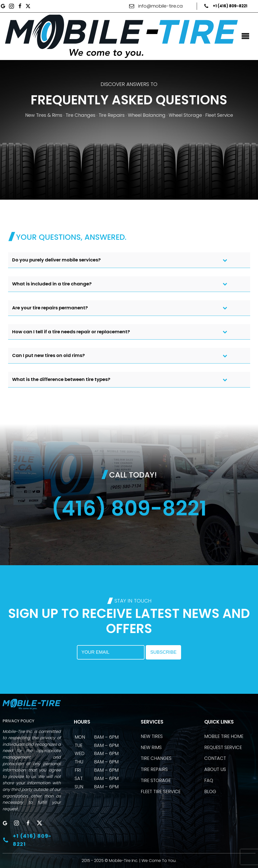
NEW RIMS (151, 747)
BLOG (210, 791)
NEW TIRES (152, 736)
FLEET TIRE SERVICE (161, 791)
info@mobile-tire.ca (161, 6)
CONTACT (215, 758)
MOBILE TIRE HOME (224, 736)
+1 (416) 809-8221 (230, 6)
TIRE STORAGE (156, 780)
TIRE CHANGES (156, 758)
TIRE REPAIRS (154, 769)
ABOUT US (215, 769)
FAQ (209, 780)
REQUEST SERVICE (223, 747)
